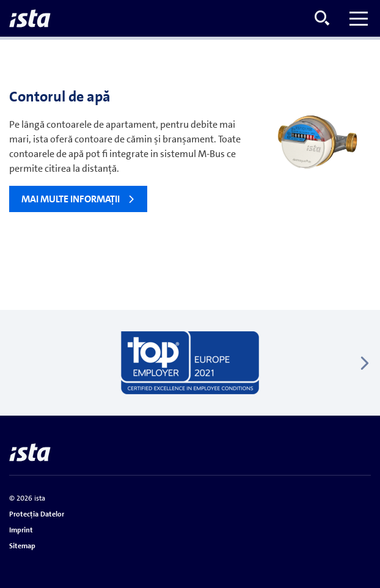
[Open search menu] (322, 18)
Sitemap (22, 546)
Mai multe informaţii (71, 199)
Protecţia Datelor (37, 514)
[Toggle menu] (359, 18)
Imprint (21, 530)
